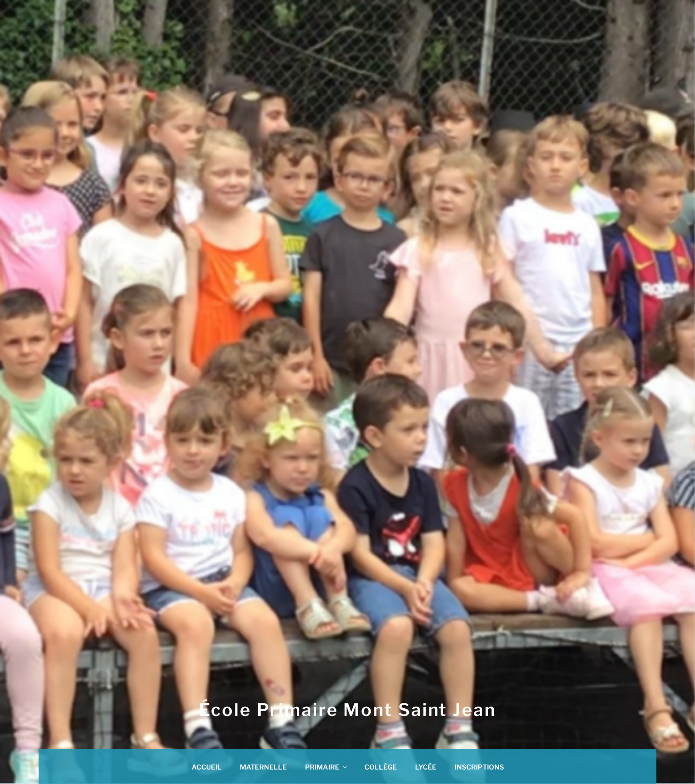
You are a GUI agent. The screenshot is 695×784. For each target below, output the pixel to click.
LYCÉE (426, 767)
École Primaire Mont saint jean (347, 710)
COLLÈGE (381, 767)
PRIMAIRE (327, 767)
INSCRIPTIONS (479, 767)
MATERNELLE (263, 767)
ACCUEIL (207, 767)
